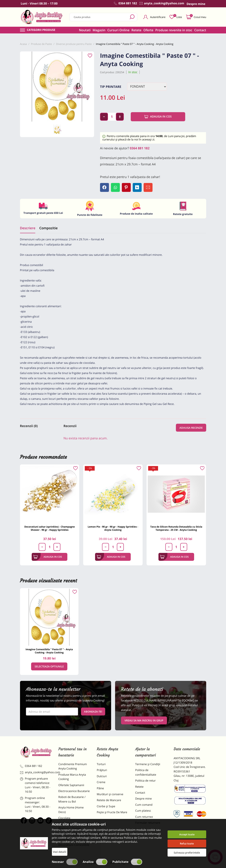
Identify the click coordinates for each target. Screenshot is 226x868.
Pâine (100, 788)
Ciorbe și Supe (106, 806)
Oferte (148, 30)
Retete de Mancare (109, 800)
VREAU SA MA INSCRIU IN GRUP (144, 720)
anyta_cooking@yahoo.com (36, 772)
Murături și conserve (110, 794)
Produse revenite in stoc (174, 30)
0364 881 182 (140, 148)
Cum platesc (143, 811)
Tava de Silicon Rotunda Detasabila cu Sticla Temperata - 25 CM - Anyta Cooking (176, 528)
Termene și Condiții (148, 764)
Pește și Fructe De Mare (112, 812)
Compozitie (48, 228)
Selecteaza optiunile (49, 666)
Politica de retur (145, 781)
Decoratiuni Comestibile (74, 845)
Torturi (101, 764)
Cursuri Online (118, 30)
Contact (200, 30)
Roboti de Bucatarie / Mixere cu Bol (72, 799)
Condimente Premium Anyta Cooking (73, 766)
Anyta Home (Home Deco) (71, 810)
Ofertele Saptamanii (71, 785)
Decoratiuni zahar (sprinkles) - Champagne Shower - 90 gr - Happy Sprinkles (50, 528)
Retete (136, 30)
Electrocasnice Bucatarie (74, 791)
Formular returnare (148, 823)
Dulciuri (102, 776)
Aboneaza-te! (93, 712)
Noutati (85, 30)
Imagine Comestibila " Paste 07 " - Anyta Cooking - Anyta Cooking (49, 651)
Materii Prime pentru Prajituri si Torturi (72, 826)
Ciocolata (64, 818)
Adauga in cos (158, 117)
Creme (101, 782)
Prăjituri (102, 770)
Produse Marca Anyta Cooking (72, 777)
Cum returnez (144, 817)
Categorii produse (41, 30)
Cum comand (144, 805)
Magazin (99, 30)
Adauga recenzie (191, 428)
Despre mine (144, 799)
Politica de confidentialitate (146, 772)
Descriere (28, 228)
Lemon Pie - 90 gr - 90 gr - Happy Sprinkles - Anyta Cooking (113, 528)
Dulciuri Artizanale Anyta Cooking (74, 837)
